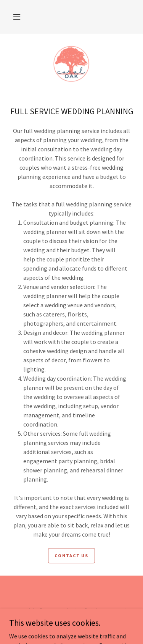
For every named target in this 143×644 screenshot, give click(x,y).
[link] (71, 64)
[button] (17, 17)
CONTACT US (71, 556)
